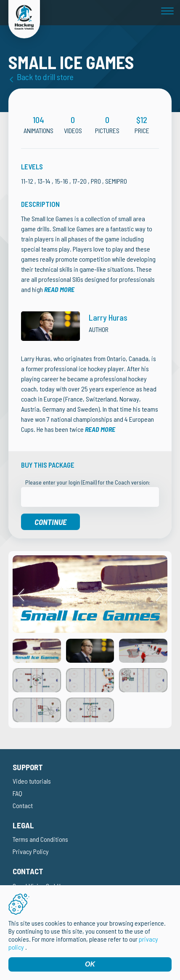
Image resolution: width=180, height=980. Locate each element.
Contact (23, 805)
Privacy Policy (31, 851)
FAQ (17, 793)
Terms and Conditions (40, 839)
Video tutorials (32, 781)
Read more (59, 289)
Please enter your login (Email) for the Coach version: (88, 482)
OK (90, 964)
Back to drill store (45, 77)
